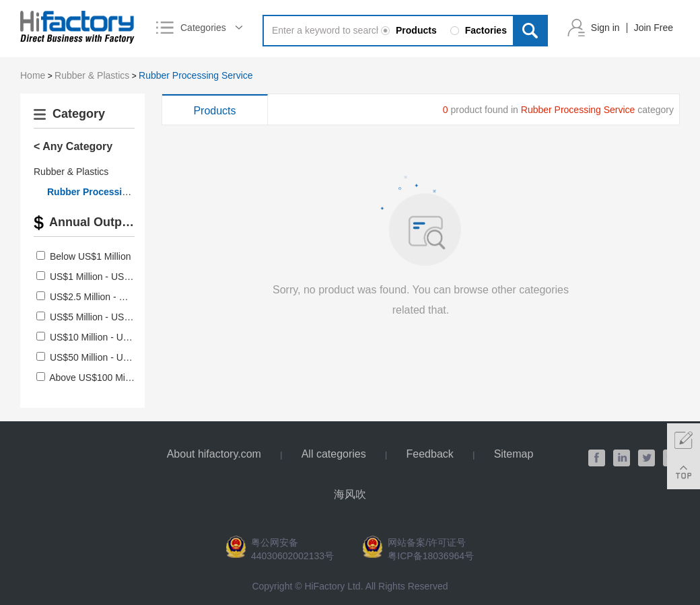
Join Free (654, 28)
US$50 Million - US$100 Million (115, 357)
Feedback (430, 454)
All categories (334, 454)
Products (214, 111)
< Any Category (73, 146)
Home (33, 75)
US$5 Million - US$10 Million (109, 317)
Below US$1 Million (91, 256)
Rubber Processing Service (196, 75)
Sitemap (514, 454)
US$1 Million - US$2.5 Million (111, 277)
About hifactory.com (214, 454)
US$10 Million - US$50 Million (112, 337)
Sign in (605, 28)
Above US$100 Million (96, 378)
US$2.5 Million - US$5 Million (111, 297)
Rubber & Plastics (92, 75)
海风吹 (350, 494)
